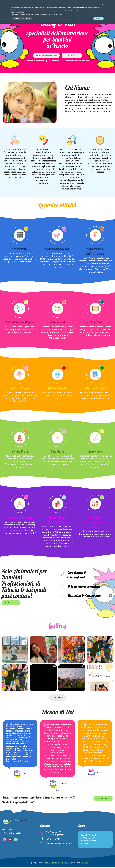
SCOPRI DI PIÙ (102, 800)
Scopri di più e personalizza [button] (22, 863)
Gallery (72, 6)
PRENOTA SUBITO (75, 56)
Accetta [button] (98, 863)
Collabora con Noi (88, 6)
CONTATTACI (12, 604)
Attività (38, 6)
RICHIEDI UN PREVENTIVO (44, 56)
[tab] (82, 576)
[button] (82, 576)
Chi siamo (25, 6)
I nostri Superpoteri (56, 6)
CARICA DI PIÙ (57, 699)
